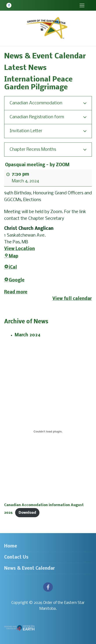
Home (11, 546)
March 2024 (28, 335)
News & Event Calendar (29, 569)
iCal (11, 267)
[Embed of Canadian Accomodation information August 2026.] (48, 432)
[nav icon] (82, 5)
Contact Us (16, 557)
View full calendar (72, 299)
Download (27, 513)
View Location (20, 249)
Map (11, 256)
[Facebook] (9, 5)
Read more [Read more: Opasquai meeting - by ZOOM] (16, 292)
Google (14, 280)
